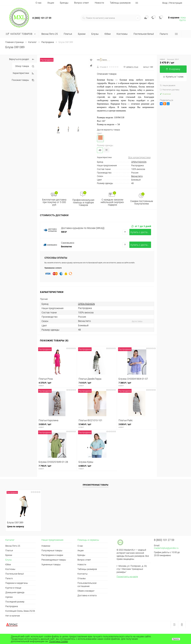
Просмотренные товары (95, 494)
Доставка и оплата (87, 604)
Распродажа (12, 615)
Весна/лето (137, 176)
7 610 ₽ (97, 393)
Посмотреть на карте (127, 586)
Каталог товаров (21, 34)
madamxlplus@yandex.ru (166, 557)
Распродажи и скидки (52, 564)
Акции (51, 3)
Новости (99, 3)
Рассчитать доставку (170, 90)
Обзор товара (25, 66)
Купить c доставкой (141, 237)
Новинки (46, 555)
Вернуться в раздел (22, 59)
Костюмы (10, 578)
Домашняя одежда (15, 601)
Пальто (9, 587)
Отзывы (82, 587)
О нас (39, 3)
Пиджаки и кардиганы (17, 592)
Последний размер (15, 611)
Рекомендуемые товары (54, 569)
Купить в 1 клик (173, 77)
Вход (163, 3)
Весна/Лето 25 (13, 555)
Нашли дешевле (168, 85)
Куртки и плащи (13, 597)
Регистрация (175, 3)
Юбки (8, 573)
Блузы (9, 569)
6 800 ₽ (97, 476)
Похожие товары (23, 80)
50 (106, 150)
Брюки (9, 564)
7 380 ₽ (137, 393)
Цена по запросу (16, 535)
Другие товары (137, 330)
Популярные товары (52, 559)
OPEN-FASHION (139, 162)
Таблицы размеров (120, 3)
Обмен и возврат (86, 600)
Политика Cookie (58, 641)
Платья (9, 559)
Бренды (64, 3)
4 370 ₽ (57, 393)
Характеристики (23, 73)
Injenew (9, 606)
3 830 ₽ (57, 435)
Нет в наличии (13, 625)
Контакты (83, 583)
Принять (176, 639)
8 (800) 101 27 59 (42, 18)
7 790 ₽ (57, 476)
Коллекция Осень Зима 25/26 (20, 620)
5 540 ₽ (97, 435)
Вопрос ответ (82, 3)
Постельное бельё (14, 583)
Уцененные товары (51, 573)
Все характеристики (139, 157)
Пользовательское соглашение (87, 594)
